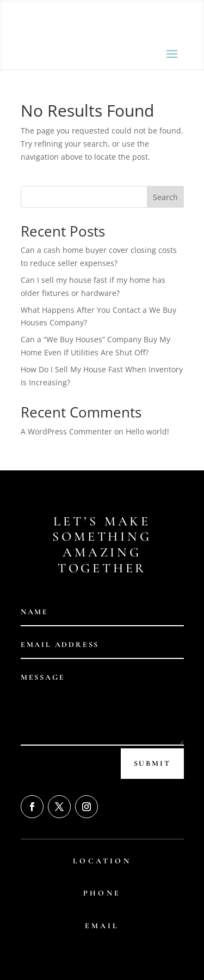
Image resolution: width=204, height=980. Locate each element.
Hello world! (147, 431)
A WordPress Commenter (66, 431)
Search (165, 197)
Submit (152, 763)
